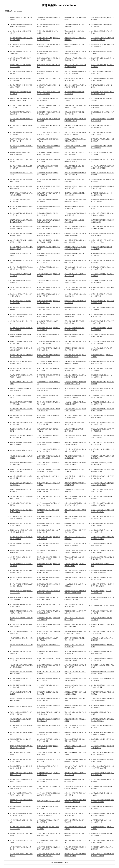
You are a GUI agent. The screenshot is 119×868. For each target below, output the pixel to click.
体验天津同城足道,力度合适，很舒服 (21, 707)
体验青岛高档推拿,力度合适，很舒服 (21, 450)
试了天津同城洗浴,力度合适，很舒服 (49, 801)
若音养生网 (54, 862)
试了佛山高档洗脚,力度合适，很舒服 (102, 605)
